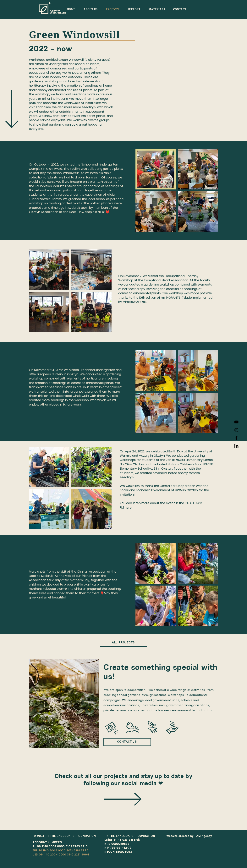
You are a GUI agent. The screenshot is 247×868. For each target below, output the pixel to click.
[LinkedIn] (236, 446)
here (128, 508)
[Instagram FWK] (236, 430)
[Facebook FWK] (236, 438)
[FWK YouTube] (236, 422)
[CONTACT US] (127, 742)
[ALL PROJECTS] (123, 643)
